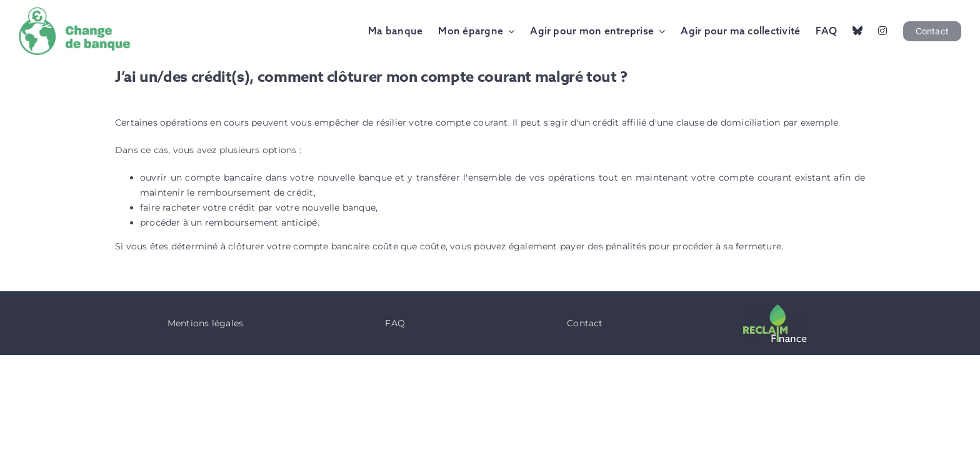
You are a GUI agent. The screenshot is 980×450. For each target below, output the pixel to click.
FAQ (395, 323)
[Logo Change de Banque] (78, 11)
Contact (585, 323)
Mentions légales (205, 323)
